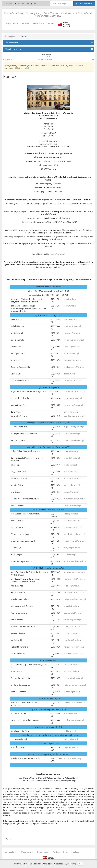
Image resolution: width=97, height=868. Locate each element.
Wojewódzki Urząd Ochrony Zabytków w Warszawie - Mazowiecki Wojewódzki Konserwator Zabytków (48, 14)
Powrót (8, 839)
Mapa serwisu (12, 23)
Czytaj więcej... (71, 864)
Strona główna (11, 37)
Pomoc (51, 23)
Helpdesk (8, 60)
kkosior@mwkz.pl (72, 586)
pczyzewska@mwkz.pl (74, 613)
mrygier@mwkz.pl (72, 548)
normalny (8, 4)
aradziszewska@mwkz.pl (75, 703)
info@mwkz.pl (70, 299)
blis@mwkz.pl (70, 554)
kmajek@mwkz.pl (72, 606)
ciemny (21, 4)
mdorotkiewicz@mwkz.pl (75, 685)
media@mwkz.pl (58, 254)
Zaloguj (76, 852)
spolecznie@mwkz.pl (73, 758)
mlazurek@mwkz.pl (72, 333)
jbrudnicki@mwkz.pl (73, 319)
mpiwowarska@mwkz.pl (75, 579)
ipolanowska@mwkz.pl (74, 340)
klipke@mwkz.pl (71, 472)
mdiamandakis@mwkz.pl (75, 599)
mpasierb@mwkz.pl (72, 360)
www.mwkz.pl (51, 144)
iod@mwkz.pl (70, 731)
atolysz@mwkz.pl (71, 451)
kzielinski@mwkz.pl (72, 620)
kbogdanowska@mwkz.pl (75, 572)
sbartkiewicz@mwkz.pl (74, 416)
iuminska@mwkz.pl (72, 326)
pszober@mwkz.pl (72, 433)
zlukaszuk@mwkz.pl (73, 739)
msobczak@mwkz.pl (73, 381)
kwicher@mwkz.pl (72, 485)
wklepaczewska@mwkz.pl (75, 561)
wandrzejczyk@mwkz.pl (74, 534)
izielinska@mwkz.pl (72, 506)
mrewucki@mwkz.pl (73, 664)
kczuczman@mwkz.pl (73, 478)
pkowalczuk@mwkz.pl (74, 654)
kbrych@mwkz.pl (71, 353)
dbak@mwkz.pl (71, 374)
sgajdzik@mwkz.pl (72, 458)
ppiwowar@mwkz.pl (73, 527)
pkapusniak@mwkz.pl (73, 678)
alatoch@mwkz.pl (72, 671)
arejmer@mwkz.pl (72, 626)
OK (80, 864)
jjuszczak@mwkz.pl (72, 692)
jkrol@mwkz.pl (70, 465)
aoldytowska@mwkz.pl (74, 720)
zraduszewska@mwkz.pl (74, 367)
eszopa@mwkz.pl (71, 492)
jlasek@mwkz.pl (71, 514)
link (28, 68)
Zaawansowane (87, 4)
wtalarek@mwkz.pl (72, 713)
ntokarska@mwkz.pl (73, 633)
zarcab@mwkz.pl (71, 412)
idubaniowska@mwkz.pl (74, 541)
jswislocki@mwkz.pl (73, 640)
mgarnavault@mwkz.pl (74, 427)
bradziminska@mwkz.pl (74, 391)
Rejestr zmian (39, 23)
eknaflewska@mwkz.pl (74, 592)
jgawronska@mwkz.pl (73, 405)
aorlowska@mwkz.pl (73, 398)
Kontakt (26, 23)
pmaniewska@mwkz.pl (74, 440)
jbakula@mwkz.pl (72, 521)
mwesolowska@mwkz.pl (75, 499)
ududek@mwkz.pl (72, 347)
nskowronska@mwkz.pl (74, 647)
